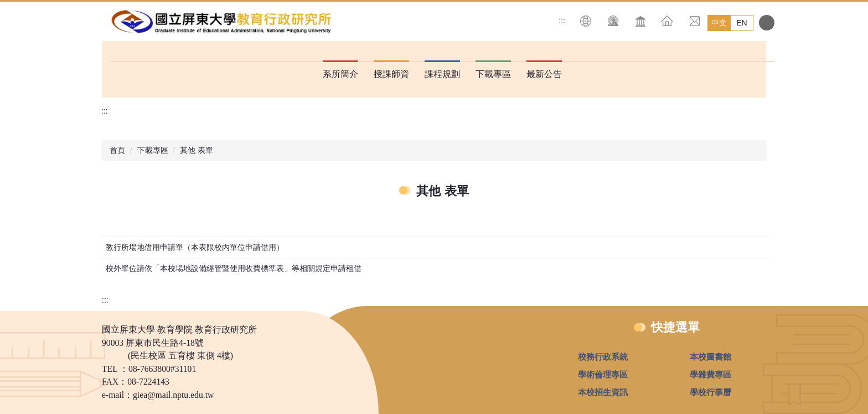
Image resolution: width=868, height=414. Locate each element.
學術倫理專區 (603, 374)
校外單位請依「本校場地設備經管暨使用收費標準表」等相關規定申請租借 (234, 268)
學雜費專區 (711, 374)
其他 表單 (197, 150)
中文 (719, 23)
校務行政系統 (603, 357)
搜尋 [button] (767, 23)
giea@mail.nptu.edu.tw (173, 395)
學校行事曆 (711, 392)
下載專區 (153, 150)
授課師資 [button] (391, 74)
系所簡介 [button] (340, 74)
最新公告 (544, 74)
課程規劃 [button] (442, 74)
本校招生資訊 (603, 392)
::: (562, 21)
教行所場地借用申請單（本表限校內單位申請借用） (195, 247)
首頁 (117, 150)
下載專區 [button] (493, 74)
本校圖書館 (711, 357)
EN (742, 23)
